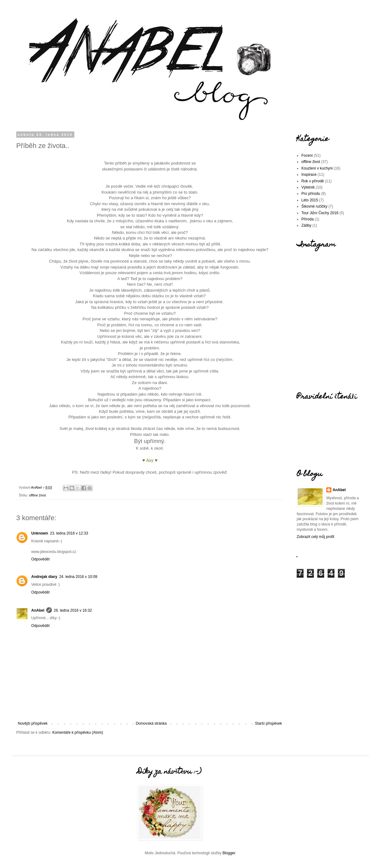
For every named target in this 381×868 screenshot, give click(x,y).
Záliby (306, 225)
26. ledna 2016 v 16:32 (73, 610)
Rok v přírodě (313, 181)
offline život (37, 495)
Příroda (307, 219)
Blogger (229, 853)
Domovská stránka (151, 723)
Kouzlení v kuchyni (317, 168)
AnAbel (38, 610)
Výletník (308, 187)
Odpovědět (40, 559)
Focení (307, 155)
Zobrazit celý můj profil (315, 537)
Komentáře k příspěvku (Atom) (78, 732)
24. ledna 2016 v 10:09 (78, 577)
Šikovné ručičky (314, 206)
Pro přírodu (311, 194)
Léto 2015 (310, 200)
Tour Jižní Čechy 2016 (320, 213)
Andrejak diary (44, 577)
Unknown (40, 533)
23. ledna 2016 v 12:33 (69, 533)
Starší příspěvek (268, 723)
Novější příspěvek (33, 723)
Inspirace (309, 175)
